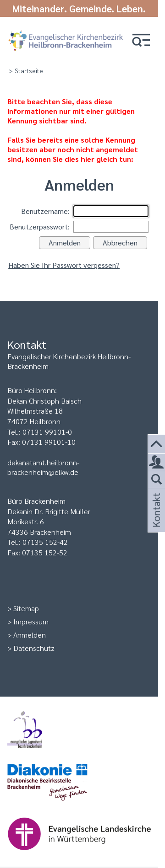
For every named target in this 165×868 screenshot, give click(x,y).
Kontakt (155, 521)
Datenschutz (34, 648)
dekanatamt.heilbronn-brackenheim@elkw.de (43, 467)
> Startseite (26, 70)
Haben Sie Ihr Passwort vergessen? (64, 265)
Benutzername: (45, 211)
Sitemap (26, 608)
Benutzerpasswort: (40, 226)
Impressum (31, 621)
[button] (141, 41)
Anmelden (30, 635)
